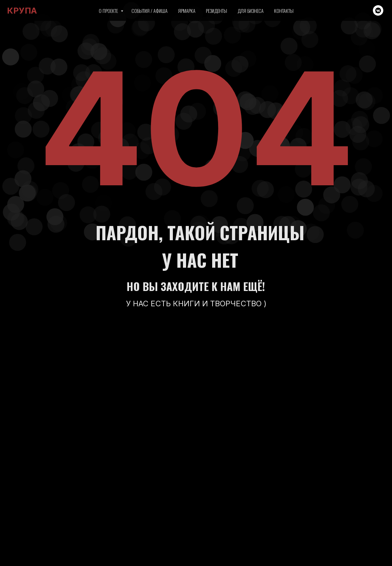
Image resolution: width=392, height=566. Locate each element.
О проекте (109, 11)
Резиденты (217, 11)
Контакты (284, 11)
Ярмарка (187, 11)
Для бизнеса (251, 11)
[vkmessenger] (378, 10)
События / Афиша (150, 11)
